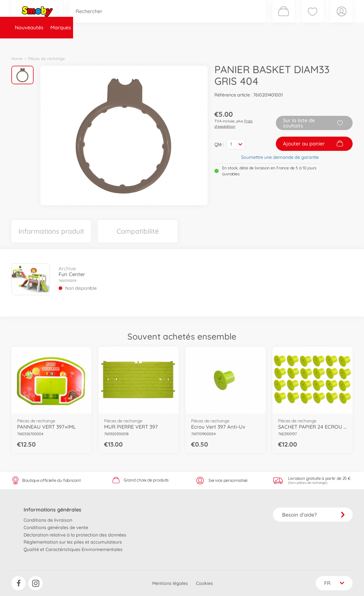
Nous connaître (259, 44)
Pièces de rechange (134, 44)
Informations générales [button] (52, 510)
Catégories (91, 44)
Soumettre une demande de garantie (280, 157)
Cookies (204, 583)
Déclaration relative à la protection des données (75, 535)
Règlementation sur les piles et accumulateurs (73, 542)
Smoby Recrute (319, 44)
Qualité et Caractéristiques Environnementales (73, 549)
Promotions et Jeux (210, 44)
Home (17, 59)
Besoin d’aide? (314, 515)
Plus (289, 44)
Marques (61, 44)
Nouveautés (29, 44)
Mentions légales (170, 583)
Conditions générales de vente (56, 527)
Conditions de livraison (48, 520)
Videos (172, 44)
